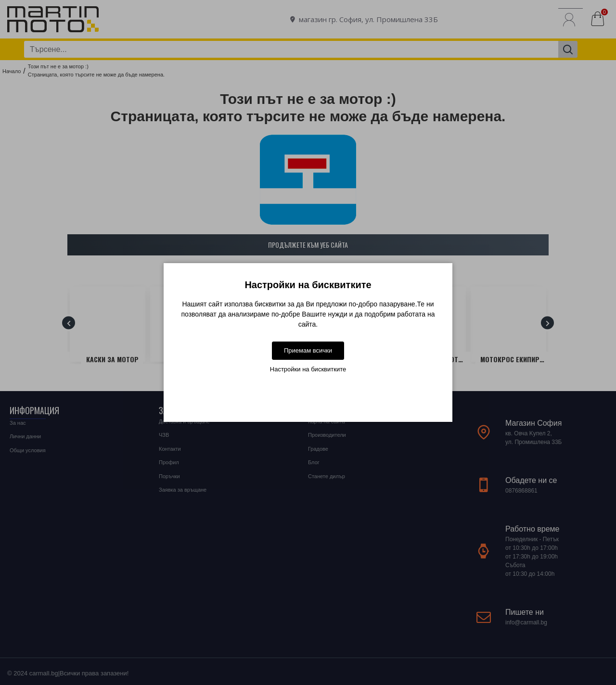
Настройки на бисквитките (308, 369)
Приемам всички (308, 350)
